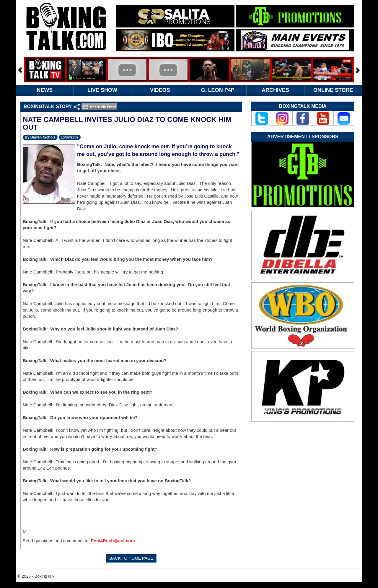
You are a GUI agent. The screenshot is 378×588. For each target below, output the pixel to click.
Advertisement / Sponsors (303, 137)
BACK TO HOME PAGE (131, 558)
